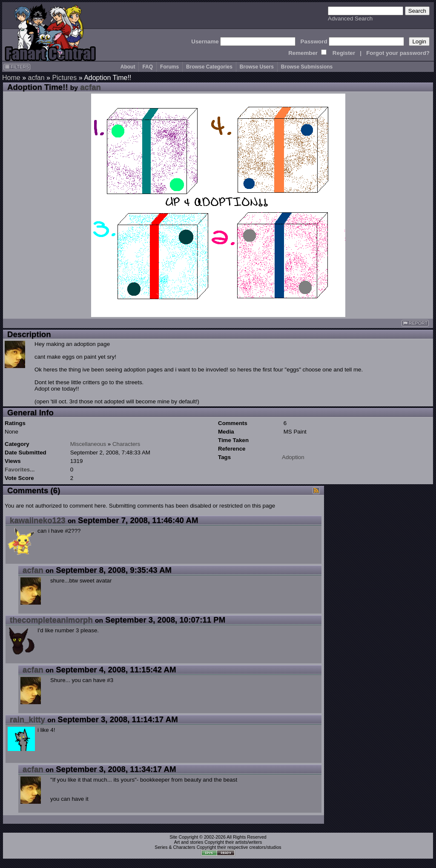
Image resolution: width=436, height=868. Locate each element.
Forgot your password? (398, 53)
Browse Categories (209, 67)
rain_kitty (27, 719)
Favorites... (20, 470)
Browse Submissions (307, 67)
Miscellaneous (88, 444)
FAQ (148, 67)
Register (344, 53)
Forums (169, 67)
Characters (126, 444)
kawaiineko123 (38, 520)
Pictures (64, 78)
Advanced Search (350, 19)
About (128, 67)
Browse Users (257, 67)
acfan (36, 78)
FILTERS (17, 67)
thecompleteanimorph (51, 620)
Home (11, 78)
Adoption (293, 457)
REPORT (415, 323)
